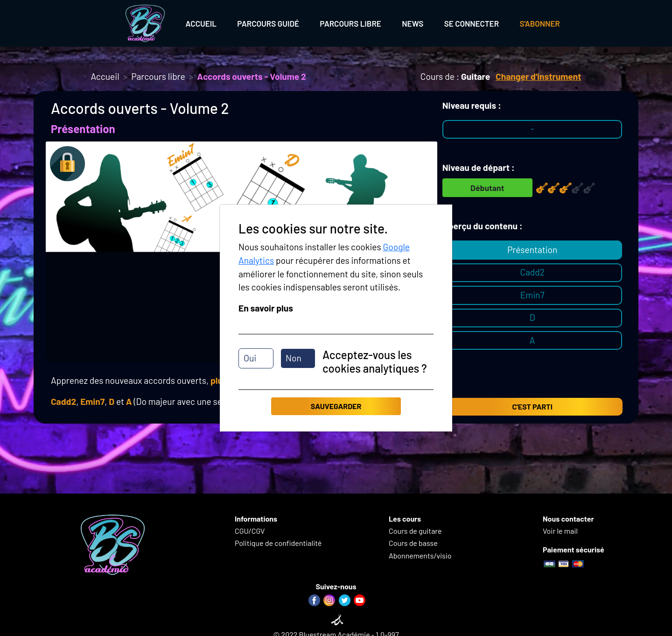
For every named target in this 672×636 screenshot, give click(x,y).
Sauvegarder (336, 406)
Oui (250, 358)
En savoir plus (266, 308)
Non (294, 358)
